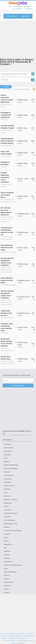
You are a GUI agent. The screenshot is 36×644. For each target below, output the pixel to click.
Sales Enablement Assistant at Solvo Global (7, 248)
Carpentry (7, 472)
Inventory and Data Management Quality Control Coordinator (7, 262)
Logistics (7, 541)
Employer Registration (29, 636)
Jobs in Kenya (18, 6)
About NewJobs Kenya (22, 638)
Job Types (4, 636)
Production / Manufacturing (12, 565)
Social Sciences (9, 582)
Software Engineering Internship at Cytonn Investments (5, 177)
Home (10, 6)
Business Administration (11, 465)
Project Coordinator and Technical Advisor (7, 195)
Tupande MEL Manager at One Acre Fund (6, 313)
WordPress (13, 640)
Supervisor (7, 586)
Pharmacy (7, 555)
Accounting (7, 444)
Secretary (7, 575)
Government (8, 510)
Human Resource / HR (10, 524)
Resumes (4, 638)
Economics (7, 496)
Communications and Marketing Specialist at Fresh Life (7, 231)
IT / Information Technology (12, 531)
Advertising (7, 451)
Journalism (7, 534)
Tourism (6, 589)
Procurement (8, 562)
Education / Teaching (10, 499)
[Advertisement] (18, 38)
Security (6, 579)
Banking (6, 462)
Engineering (8, 503)
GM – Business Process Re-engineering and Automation (6, 211)
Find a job (25, 16)
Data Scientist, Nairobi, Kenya (6, 358)
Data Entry (7, 489)
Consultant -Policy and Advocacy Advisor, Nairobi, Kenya (7, 327)
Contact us (11, 638)
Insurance (7, 527)
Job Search (12, 634)
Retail (6, 568)
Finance (6, 506)
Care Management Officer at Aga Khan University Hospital (7, 141)
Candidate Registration (15, 636)
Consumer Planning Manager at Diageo (7, 127)
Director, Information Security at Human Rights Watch (7, 99)
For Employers (28, 9)
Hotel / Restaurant (9, 520)
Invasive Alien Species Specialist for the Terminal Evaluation (7, 342)
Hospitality (7, 517)
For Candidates (17, 9)
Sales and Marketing (10, 572)
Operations (7, 551)
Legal (6, 537)
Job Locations (30, 634)
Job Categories (28, 6)
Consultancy (8, 482)
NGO (5, 548)
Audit (6, 458)
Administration (8, 448)
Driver (6, 493)
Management (8, 544)
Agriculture (7, 455)
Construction (8, 479)
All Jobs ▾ (6, 87)
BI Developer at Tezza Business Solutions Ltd (6, 115)
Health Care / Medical (11, 513)
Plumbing (7, 558)
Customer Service (9, 486)
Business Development (11, 468)
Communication (9, 475)
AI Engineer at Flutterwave (5, 163)
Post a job (11, 16)
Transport (7, 593)
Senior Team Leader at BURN (6, 153)
